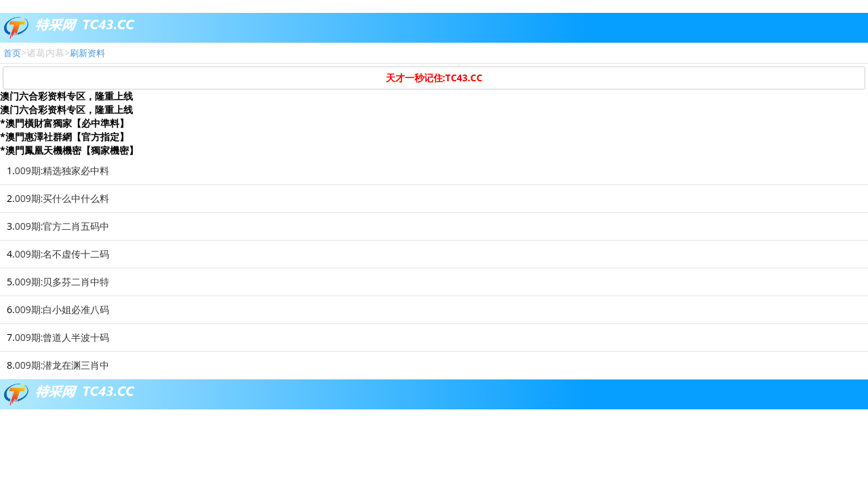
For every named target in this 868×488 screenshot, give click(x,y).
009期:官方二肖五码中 (62, 226)
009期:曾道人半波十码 (62, 337)
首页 (12, 53)
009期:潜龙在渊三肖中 (62, 365)
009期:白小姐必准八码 (62, 309)
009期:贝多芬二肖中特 (62, 282)
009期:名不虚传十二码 (62, 254)
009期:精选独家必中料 (62, 170)
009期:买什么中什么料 (62, 198)
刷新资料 (87, 53)
